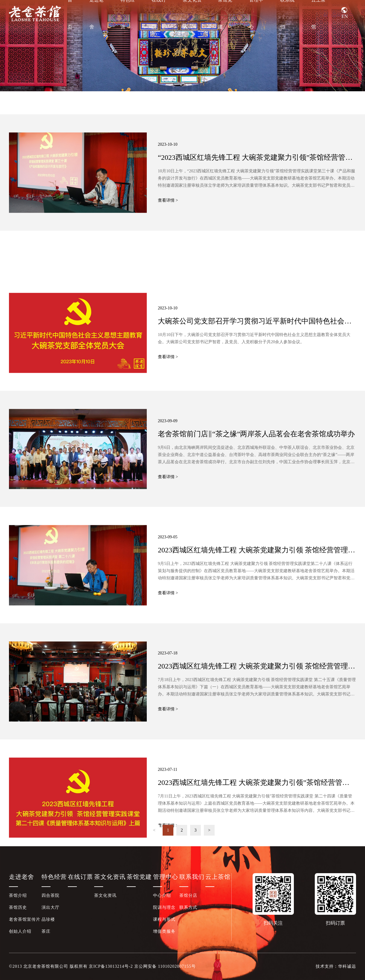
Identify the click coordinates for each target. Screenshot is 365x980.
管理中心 (256, 13)
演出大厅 (51, 907)
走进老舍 (97, 13)
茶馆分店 (188, 895)
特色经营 (128, 13)
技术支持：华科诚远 (336, 966)
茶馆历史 (18, 907)
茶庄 (46, 931)
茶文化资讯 (192, 13)
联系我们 (287, 13)
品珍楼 (48, 919)
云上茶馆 (318, 13)
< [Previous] (154, 837)
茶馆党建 (225, 13)
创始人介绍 (20, 931)
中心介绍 (162, 895)
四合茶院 (51, 895)
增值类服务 (164, 931)
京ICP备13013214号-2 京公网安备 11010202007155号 (142, 966)
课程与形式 (164, 919)
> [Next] (209, 837)
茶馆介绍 (18, 895)
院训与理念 (164, 907)
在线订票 (159, 13)
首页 (70, 13)
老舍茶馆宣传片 (25, 919)
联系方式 (188, 907)
